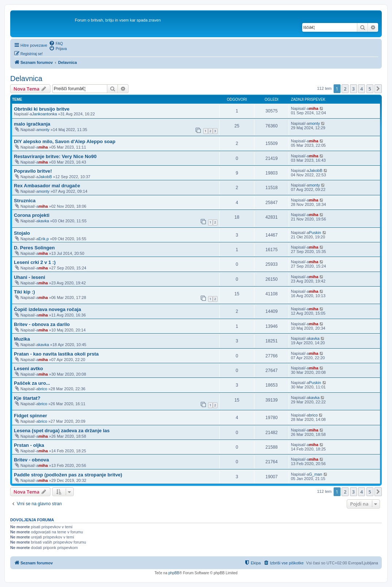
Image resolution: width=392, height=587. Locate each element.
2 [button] (345, 89)
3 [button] (353, 89)
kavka (44, 221)
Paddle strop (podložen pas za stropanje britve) (68, 475)
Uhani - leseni (30, 277)
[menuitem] (56, 43)
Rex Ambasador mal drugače (47, 186)
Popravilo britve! (33, 171)
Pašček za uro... (32, 383)
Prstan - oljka (29, 445)
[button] (378, 89)
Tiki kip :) (24, 292)
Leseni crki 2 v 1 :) (35, 262)
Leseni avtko (28, 369)
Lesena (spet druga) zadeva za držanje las (62, 431)
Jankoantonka (45, 114)
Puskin (315, 233)
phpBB (174, 573)
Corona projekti (32, 215)
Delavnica (26, 78)
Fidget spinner (30, 416)
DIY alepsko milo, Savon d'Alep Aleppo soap (65, 141)
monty (44, 130)
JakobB (45, 177)
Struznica (25, 201)
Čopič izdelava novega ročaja (47, 309)
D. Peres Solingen (34, 248)
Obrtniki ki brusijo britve (42, 109)
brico (43, 389)
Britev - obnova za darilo (42, 324)
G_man (316, 474)
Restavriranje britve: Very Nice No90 (55, 156)
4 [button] (362, 89)
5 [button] (370, 89)
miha (314, 108)
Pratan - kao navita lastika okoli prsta (56, 354)
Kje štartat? (27, 398)
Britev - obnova (31, 460)
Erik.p (44, 239)
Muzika (22, 339)
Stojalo (22, 233)
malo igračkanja (32, 124)
